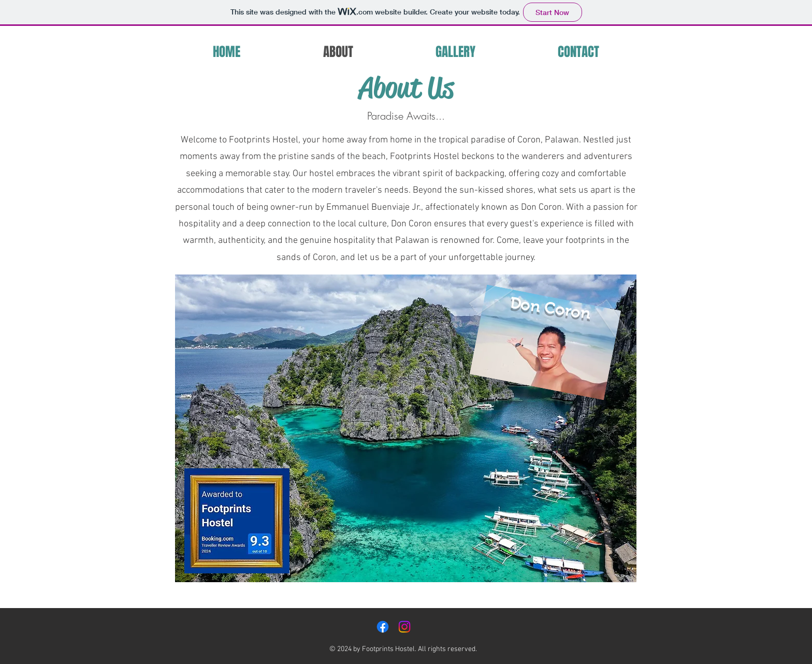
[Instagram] (404, 627)
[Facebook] (383, 627)
